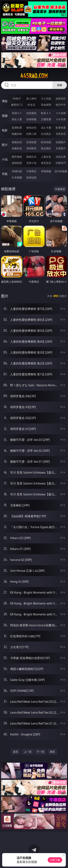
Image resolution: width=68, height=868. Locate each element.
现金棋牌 (46, 105)
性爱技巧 (61, 163)
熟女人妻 (17, 119)
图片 (5, 145)
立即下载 (55, 860)
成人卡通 (46, 128)
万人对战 (46, 98)
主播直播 (46, 119)
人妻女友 (46, 157)
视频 (5, 116)
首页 (16, 752)
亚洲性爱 (17, 128)
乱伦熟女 (46, 134)
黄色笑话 (46, 163)
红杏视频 (17, 177)
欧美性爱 (61, 128)
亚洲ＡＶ (17, 113)
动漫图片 (61, 142)
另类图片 (61, 148)
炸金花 (31, 105)
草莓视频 (46, 171)
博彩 (5, 101)
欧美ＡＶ (46, 113)
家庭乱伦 (31, 157)
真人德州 (31, 98)
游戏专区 (61, 98)
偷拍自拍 (31, 128)
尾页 (52, 752)
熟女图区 (46, 148)
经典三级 (31, 134)
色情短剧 (31, 177)
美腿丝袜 (17, 148)
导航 (5, 174)
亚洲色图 (31, 142)
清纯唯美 (31, 148)
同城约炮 (17, 171)
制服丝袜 (17, 134)
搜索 (60, 85)
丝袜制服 (31, 119)
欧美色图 (46, 142)
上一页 (28, 752)
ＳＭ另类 (61, 119)
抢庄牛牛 (61, 105)
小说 (5, 159)
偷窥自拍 (17, 142)
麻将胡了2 (17, 105)
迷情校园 (17, 163)
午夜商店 (31, 171)
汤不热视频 (61, 171)
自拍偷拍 (31, 113)
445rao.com (34, 76)
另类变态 (61, 134)
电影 (5, 130)
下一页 (40, 752)
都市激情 (17, 157)
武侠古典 (61, 157)
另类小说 (31, 163)
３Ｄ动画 (61, 113)
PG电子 (17, 98)
